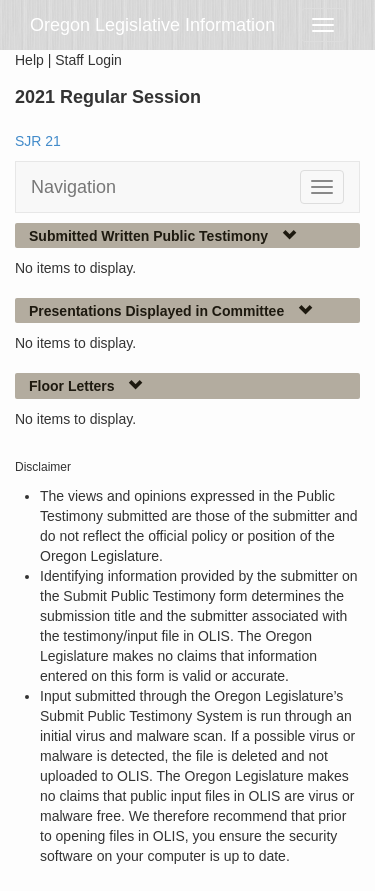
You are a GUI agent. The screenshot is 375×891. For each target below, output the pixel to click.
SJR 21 (38, 141)
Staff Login (88, 60)
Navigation (73, 187)
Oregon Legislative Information (152, 25)
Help (29, 60)
